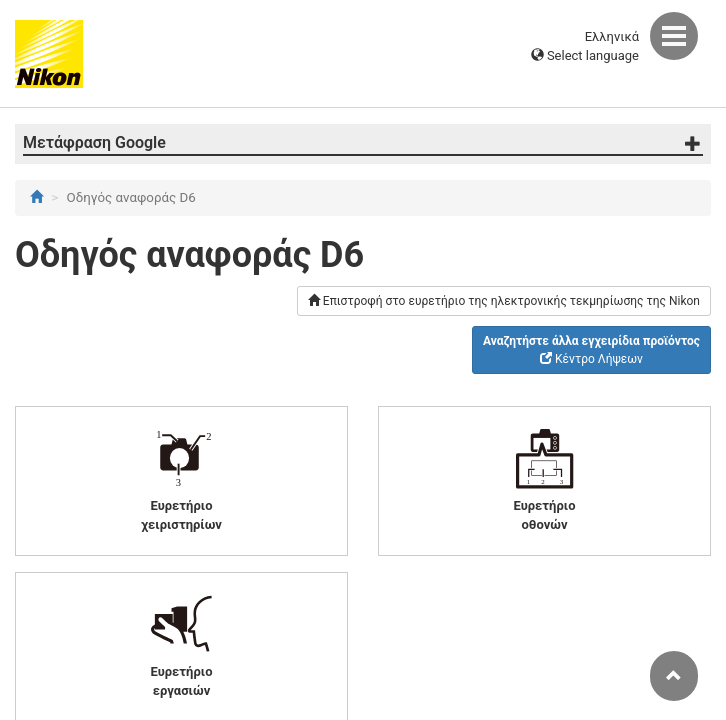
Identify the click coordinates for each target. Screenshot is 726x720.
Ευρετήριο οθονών (545, 479)
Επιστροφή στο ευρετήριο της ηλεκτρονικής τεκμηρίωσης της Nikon (504, 301)
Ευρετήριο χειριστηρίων (181, 479)
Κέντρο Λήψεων (591, 350)
